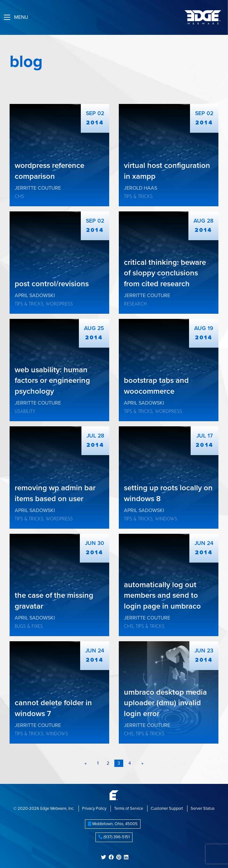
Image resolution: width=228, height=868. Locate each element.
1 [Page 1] (98, 763)
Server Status (203, 809)
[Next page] (141, 764)
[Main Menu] (7, 17)
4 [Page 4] (130, 763)
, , (113, 824)
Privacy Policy (94, 809)
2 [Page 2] (108, 763)
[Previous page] (87, 764)
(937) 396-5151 (114, 837)
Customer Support (167, 809)
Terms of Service (129, 809)
